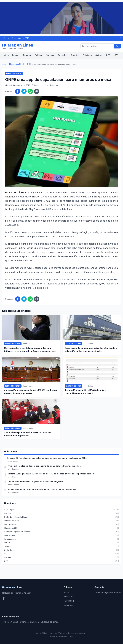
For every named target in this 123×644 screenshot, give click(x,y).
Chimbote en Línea (29, 622)
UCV (116, 55)
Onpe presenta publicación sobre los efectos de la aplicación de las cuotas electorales (91, 350)
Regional (27, 55)
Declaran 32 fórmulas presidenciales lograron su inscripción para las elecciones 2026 (47, 458)
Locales (16, 55)
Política (38, 55)
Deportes (75, 55)
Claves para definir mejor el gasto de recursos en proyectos (36, 482)
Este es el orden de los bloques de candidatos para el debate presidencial (42, 489)
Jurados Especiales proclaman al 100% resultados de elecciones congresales (30, 392)
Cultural (99, 55)
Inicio (6, 55)
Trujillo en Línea (10, 622)
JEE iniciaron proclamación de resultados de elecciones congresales (27, 434)
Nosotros (68, 597)
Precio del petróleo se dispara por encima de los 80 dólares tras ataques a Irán (44, 466)
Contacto (68, 605)
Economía (50, 55)
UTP (108, 55)
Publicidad (69, 601)
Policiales (63, 55)
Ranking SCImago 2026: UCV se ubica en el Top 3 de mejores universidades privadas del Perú (51, 474)
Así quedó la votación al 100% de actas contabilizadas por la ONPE (85, 392)
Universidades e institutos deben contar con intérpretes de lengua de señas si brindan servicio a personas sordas (31, 350)
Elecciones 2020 (17, 64)
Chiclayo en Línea (50, 622)
